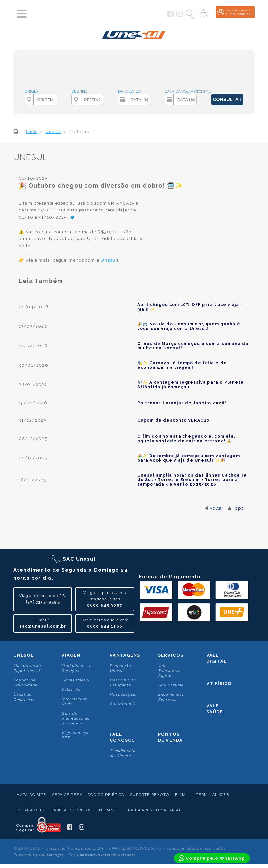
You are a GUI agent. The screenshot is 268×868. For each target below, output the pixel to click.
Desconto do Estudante (123, 683)
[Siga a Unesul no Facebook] (170, 16)
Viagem (71, 655)
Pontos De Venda (171, 737)
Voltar (217, 508)
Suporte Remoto (149, 795)
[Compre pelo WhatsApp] (212, 858)
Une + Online (171, 685)
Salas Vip (71, 690)
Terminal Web (212, 795)
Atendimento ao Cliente (123, 753)
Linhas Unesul (75, 680)
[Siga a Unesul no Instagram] (180, 16)
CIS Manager (51, 855)
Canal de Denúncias (24, 697)
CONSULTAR (227, 100)
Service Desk (67, 795)
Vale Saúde (215, 709)
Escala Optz (31, 810)
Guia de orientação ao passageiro (76, 719)
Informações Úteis (74, 701)
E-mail (183, 795)
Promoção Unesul (120, 668)
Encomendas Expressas (171, 697)
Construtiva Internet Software (106, 855)
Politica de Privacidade (25, 683)
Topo (238, 508)
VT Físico (219, 684)
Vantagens (125, 655)
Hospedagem (123, 694)
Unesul (24, 655)
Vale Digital (217, 658)
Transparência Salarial (153, 810)
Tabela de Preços (71, 810)
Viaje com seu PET (76, 735)
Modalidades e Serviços (76, 668)
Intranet (109, 810)
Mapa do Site (31, 795)
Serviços (171, 655)
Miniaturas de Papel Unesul (27, 668)
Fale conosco (122, 737)
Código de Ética (106, 795)
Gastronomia (123, 704)
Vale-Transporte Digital (169, 671)
